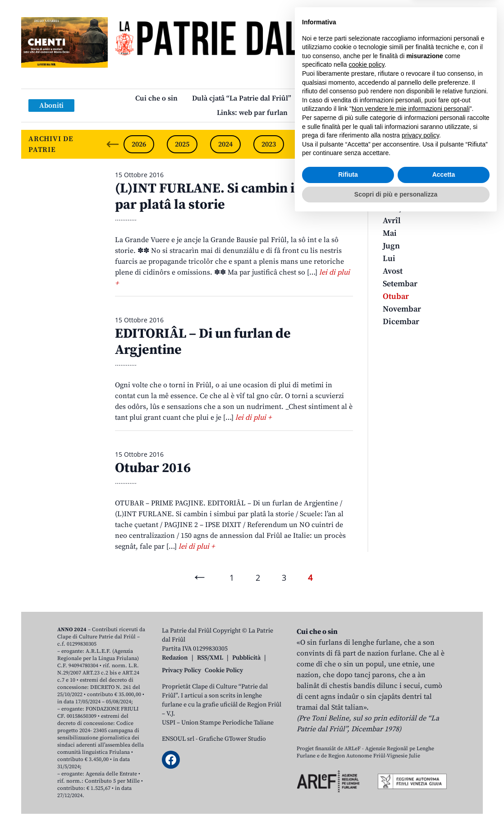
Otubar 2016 (153, 468)
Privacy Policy (181, 670)
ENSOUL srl (178, 739)
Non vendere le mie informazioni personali (410, 711)
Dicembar (401, 322)
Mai (390, 233)
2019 (442, 144)
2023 (269, 144)
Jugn (391, 246)
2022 (312, 144)
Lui (389, 259)
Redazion (175, 658)
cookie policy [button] (367, 667)
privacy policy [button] (420, 738)
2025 (182, 144)
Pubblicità (246, 658)
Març (392, 208)
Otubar (396, 296)
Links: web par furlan (252, 113)
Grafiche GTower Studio (232, 739)
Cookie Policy (224, 670)
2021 (355, 144)
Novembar (402, 309)
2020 (399, 144)
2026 (139, 144)
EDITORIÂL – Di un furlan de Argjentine (203, 342)
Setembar (400, 284)
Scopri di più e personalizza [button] (396, 796)
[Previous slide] (113, 144)
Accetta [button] (444, 777)
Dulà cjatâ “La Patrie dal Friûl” (242, 98)
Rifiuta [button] (348, 777)
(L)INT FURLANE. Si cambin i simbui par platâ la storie (227, 197)
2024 (225, 144)
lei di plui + (253, 417)
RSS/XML (210, 658)
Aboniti (51, 105)
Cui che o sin (156, 98)
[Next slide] (468, 144)
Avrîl (392, 221)
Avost (393, 271)
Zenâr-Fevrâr (406, 195)
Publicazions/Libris (337, 98)
